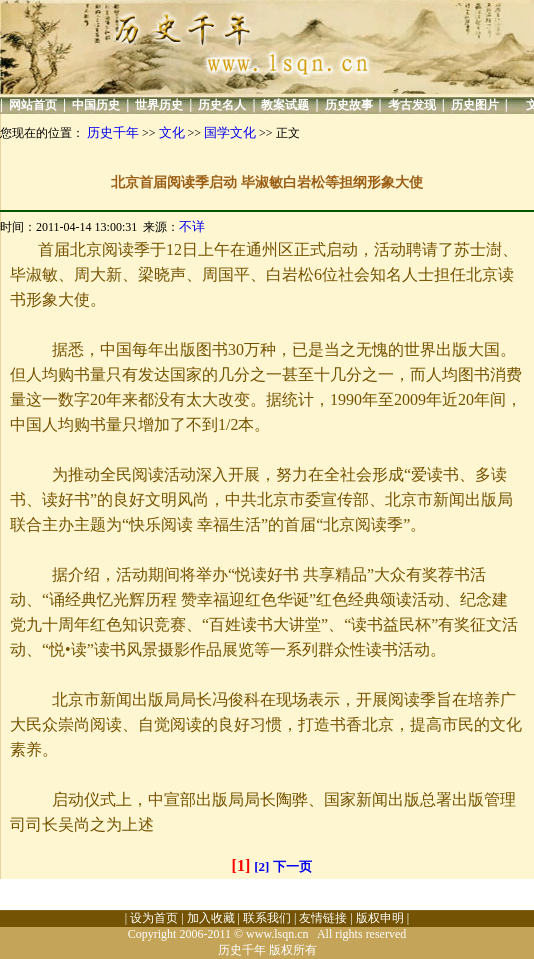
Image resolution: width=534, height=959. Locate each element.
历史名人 (222, 105)
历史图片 (475, 105)
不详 (192, 226)
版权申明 (380, 918)
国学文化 (230, 132)
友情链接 (323, 918)
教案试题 (285, 105)
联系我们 (267, 918)
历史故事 (349, 105)
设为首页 (154, 918)
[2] (261, 866)
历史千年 (113, 132)
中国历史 (96, 105)
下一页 (292, 866)
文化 (172, 132)
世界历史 (159, 105)
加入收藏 (211, 918)
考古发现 (412, 105)
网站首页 (33, 105)
